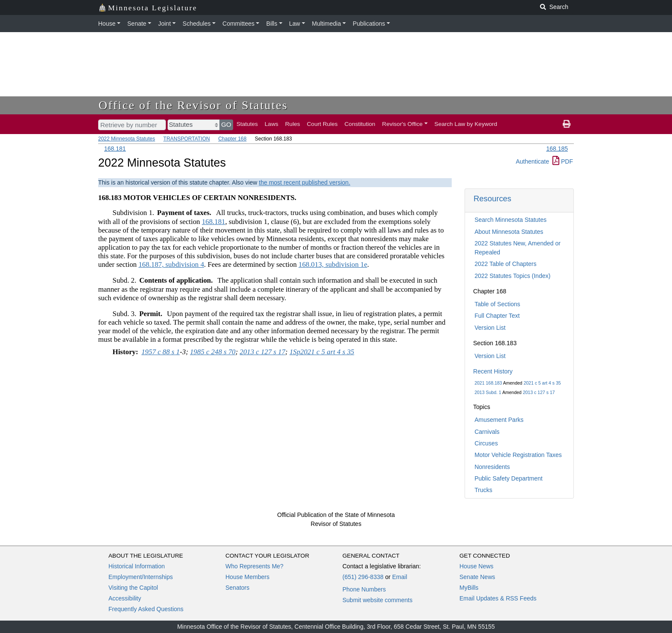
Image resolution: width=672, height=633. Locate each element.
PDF (563, 161)
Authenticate (532, 161)
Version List (490, 328)
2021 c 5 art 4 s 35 (542, 383)
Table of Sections (497, 304)
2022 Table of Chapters (505, 264)
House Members (247, 577)
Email (400, 577)
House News (476, 566)
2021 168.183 (488, 383)
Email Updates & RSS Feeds (498, 598)
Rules (292, 124)
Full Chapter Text (497, 316)
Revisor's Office (403, 124)
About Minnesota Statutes (509, 232)
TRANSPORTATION (187, 139)
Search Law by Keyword (466, 124)
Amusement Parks (499, 420)
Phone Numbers (364, 589)
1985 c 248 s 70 (213, 352)
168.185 (557, 149)
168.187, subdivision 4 (171, 264)
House (107, 24)
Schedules (196, 24)
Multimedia (327, 24)
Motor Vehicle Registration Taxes (518, 455)
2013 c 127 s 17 (539, 392)
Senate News (477, 577)
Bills (272, 24)
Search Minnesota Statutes (510, 220)
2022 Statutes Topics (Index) (512, 276)
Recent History (493, 371)
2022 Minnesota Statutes (127, 139)
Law (295, 24)
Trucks (483, 490)
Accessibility (125, 598)
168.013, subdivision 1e (333, 264)
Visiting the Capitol (133, 588)
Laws (272, 124)
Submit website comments (377, 600)
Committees (238, 24)
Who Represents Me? (254, 566)
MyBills (469, 588)
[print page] (567, 124)
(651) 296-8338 (363, 577)
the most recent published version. (304, 182)
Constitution (360, 124)
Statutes (247, 124)
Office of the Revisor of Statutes (193, 105)
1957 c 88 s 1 (161, 352)
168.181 (115, 149)
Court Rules (322, 124)
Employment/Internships (141, 577)
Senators (237, 588)
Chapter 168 (232, 139)
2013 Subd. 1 (488, 392)
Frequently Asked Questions (146, 609)
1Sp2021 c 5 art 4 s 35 (322, 352)
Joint (165, 24)
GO (226, 124)
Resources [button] (492, 199)
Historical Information (137, 566)
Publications (369, 24)
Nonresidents (492, 467)
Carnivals (487, 432)
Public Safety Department (508, 478)
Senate (137, 24)
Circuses (486, 443)
